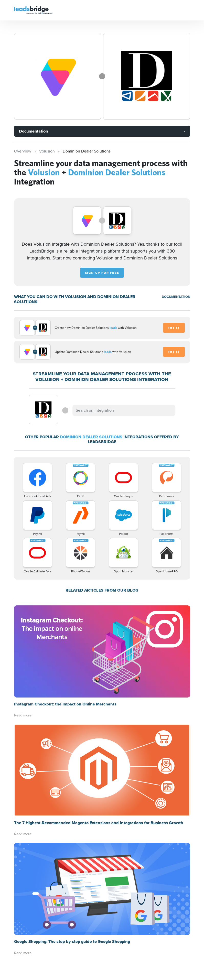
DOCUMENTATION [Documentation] (176, 297)
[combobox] (124, 410)
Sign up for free (102, 273)
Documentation (33, 131)
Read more (23, 715)
